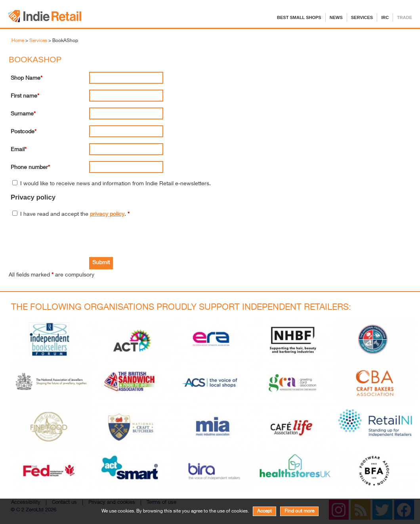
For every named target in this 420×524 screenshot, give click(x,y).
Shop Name (26, 79)
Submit (101, 263)
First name (24, 96)
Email (18, 150)
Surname (22, 114)
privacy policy (107, 215)
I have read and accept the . (75, 215)
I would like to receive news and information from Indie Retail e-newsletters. (115, 184)
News (336, 17)
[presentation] (71, 238)
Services (362, 17)
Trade (405, 17)
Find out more (299, 511)
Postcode (23, 132)
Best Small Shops (299, 17)
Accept (264, 511)
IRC (385, 17)
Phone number (29, 168)
